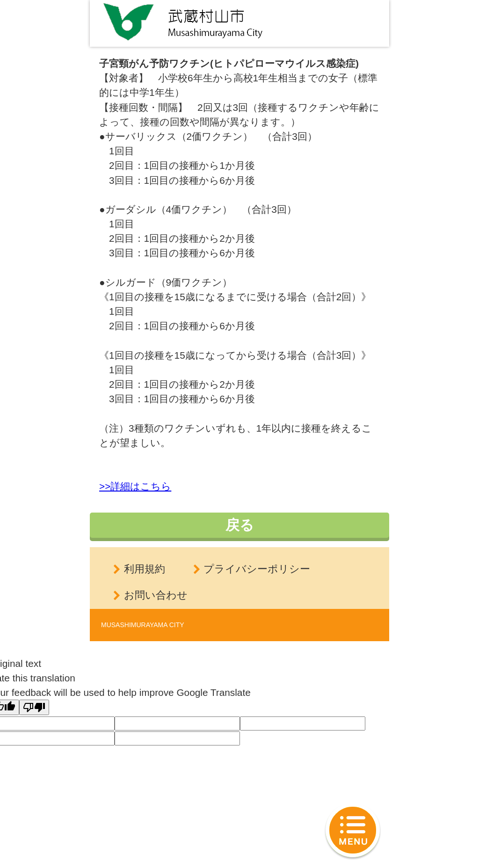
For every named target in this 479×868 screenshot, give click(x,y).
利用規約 (145, 569)
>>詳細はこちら (135, 486)
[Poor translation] (34, 707)
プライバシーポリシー (257, 569)
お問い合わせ (156, 595)
